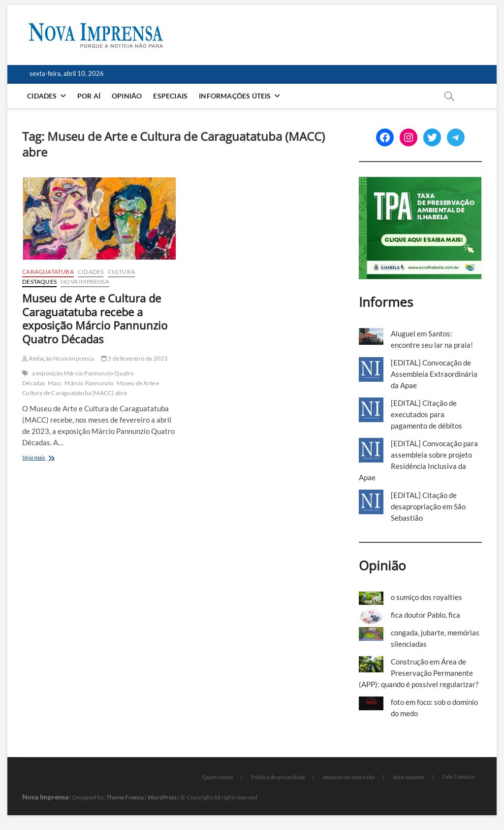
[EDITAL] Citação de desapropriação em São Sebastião (428, 506)
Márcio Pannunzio (89, 383)
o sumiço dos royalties (426, 597)
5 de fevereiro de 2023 (135, 358)
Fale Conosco (458, 777)
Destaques (39, 282)
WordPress (162, 797)
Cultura (121, 272)
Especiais (170, 96)
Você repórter (409, 777)
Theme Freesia (125, 797)
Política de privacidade (278, 777)
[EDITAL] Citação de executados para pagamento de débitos (426, 414)
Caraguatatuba (48, 272)
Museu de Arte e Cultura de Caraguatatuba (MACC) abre (91, 388)
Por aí (89, 96)
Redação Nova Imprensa (58, 358)
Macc (55, 383)
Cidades (42, 96)
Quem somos (218, 777)
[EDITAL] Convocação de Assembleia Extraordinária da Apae (434, 374)
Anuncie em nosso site (349, 777)
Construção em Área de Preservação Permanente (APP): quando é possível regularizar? (419, 673)
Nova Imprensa (85, 282)
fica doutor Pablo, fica (425, 615)
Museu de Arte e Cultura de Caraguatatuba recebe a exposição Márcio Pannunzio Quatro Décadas (95, 319)
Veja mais (51, 458)
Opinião (127, 96)
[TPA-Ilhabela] (420, 182)
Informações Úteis (235, 96)
